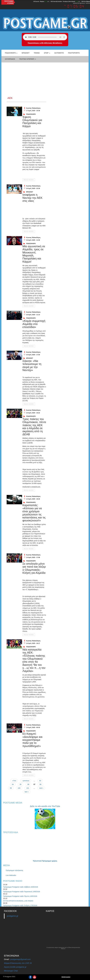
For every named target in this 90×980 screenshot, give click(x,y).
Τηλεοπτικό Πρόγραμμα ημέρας (45, 861)
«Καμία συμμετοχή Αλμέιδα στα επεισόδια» (34, 324)
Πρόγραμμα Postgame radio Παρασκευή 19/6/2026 (22, 892)
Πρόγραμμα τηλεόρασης (14, 870)
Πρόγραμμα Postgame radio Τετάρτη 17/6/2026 (20, 905)
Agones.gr (82, 3)
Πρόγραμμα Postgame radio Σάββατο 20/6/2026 (21, 887)
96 (28, 784)
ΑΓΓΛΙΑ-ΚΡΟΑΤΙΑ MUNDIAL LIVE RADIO (18, 901)
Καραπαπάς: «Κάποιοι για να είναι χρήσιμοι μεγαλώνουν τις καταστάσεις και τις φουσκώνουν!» (34, 513)
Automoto (59, 53)
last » (27, 792)
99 (11, 788)
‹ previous (26, 781)
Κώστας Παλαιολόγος (33, 108)
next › (41, 788)
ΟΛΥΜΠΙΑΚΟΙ (10, 59)
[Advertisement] (45, 79)
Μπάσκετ (26, 53)
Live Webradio (11, 875)
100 (19, 788)
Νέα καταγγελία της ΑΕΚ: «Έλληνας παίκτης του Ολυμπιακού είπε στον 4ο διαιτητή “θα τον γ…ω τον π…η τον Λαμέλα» (34, 660)
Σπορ (47, 53)
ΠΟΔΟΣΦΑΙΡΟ (31, 114)
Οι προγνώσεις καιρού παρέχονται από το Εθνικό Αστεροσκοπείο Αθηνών (63, 948)
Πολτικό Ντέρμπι (28, 59)
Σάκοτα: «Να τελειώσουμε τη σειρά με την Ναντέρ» (32, 365)
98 (40, 784)
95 (21, 784)
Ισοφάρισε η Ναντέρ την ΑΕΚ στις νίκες (32, 198)
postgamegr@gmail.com (20, 959)
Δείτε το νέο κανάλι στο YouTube (45, 806)
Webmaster (66, 977)
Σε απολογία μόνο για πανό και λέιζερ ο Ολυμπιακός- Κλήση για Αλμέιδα (34, 568)
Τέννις (37, 53)
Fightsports (74, 53)
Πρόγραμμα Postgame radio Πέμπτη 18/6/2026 (20, 896)
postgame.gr (12, 916)
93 (40, 781)
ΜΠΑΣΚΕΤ (30, 192)
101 (28, 788)
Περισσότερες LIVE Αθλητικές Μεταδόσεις (45, 43)
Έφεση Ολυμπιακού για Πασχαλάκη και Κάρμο (32, 122)
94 (13, 784)
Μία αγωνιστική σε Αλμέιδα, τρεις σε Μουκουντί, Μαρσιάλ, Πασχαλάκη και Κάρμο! (34, 254)
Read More (29, 180)
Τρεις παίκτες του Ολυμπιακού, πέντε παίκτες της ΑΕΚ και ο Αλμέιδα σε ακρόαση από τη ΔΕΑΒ (34, 427)
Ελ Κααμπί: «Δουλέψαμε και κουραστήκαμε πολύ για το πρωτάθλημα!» (32, 740)
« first (14, 781)
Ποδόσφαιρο (11, 53)
